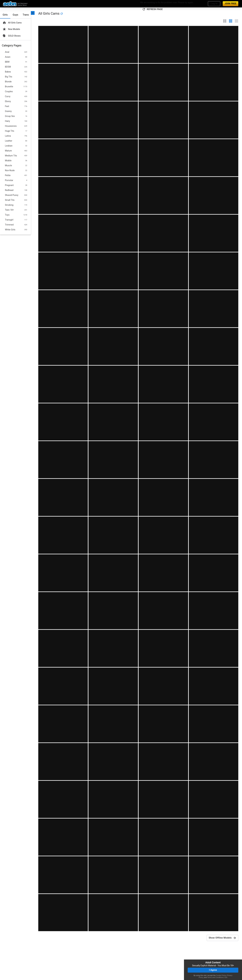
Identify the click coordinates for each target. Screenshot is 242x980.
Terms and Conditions (215, 977)
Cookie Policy (221, 975)
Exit (226, 977)
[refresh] (62, 14)
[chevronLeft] (33, 13)
